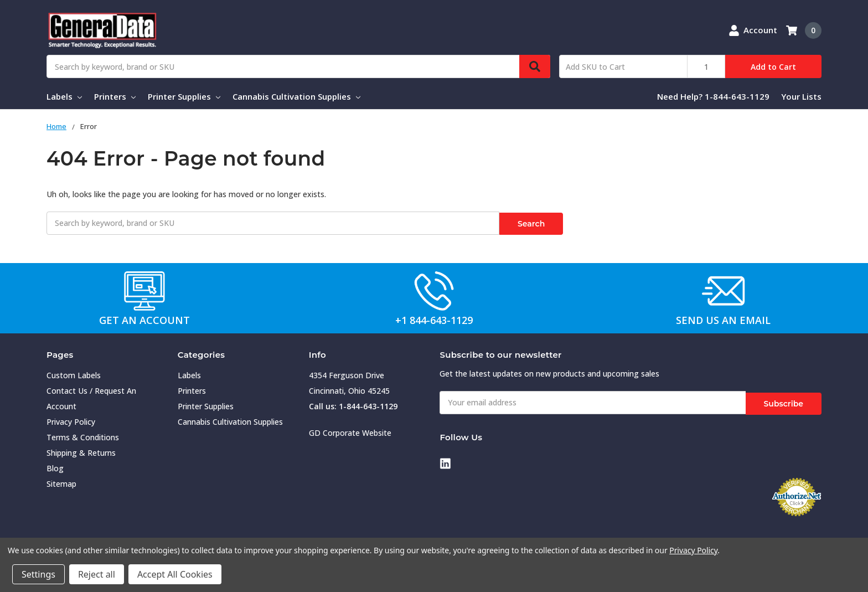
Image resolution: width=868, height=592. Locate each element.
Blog (55, 467)
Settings (38, 574)
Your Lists (801, 96)
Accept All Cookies (175, 574)
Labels (64, 96)
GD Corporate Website (350, 431)
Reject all (97, 574)
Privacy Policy (71, 420)
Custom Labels (74, 374)
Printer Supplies (184, 96)
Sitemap (61, 482)
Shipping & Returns (81, 451)
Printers (115, 96)
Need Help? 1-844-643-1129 (713, 96)
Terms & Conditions (83, 436)
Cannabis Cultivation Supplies (296, 96)
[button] (145, 290)
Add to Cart (773, 67)
